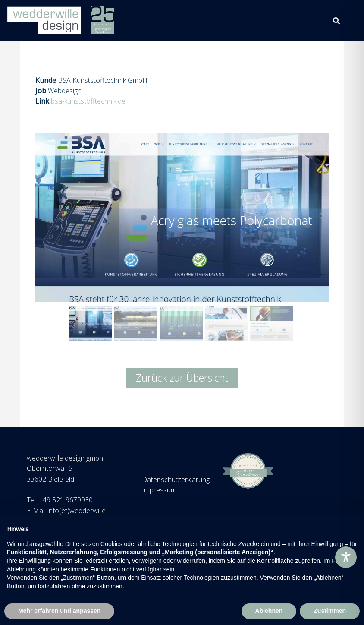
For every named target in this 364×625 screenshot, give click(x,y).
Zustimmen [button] (330, 611)
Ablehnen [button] (269, 611)
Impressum (159, 490)
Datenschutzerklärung (176, 480)
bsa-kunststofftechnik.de (88, 101)
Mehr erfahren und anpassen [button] (59, 611)
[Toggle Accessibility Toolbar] (346, 557)
